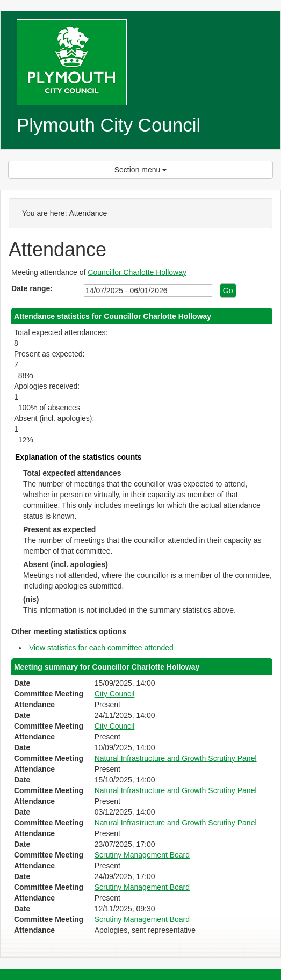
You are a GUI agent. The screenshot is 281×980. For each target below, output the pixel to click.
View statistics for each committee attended (101, 648)
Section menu (141, 170)
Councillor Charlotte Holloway (137, 272)
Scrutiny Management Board (142, 855)
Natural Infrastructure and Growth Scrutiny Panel (176, 758)
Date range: (32, 288)
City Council (115, 694)
